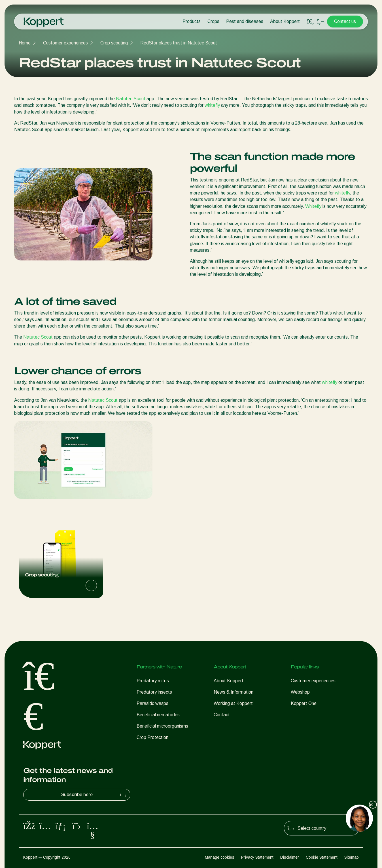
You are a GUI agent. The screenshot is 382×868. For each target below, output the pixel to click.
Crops (213, 21)
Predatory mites (153, 681)
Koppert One (304, 703)
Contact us (345, 21)
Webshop (300, 692)
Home (25, 43)
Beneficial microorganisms (162, 726)
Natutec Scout (131, 99)
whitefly (212, 105)
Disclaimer (290, 857)
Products (192, 21)
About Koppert (285, 21)
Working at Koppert (233, 703)
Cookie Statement (322, 857)
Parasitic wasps (152, 703)
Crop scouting (114, 43)
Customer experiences (65, 43)
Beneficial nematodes (158, 715)
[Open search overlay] (311, 22)
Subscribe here (95, 795)
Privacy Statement (257, 857)
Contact (222, 715)
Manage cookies (220, 857)
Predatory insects (154, 692)
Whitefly (313, 206)
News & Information (234, 692)
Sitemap (352, 857)
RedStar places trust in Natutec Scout (179, 43)
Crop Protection (152, 737)
